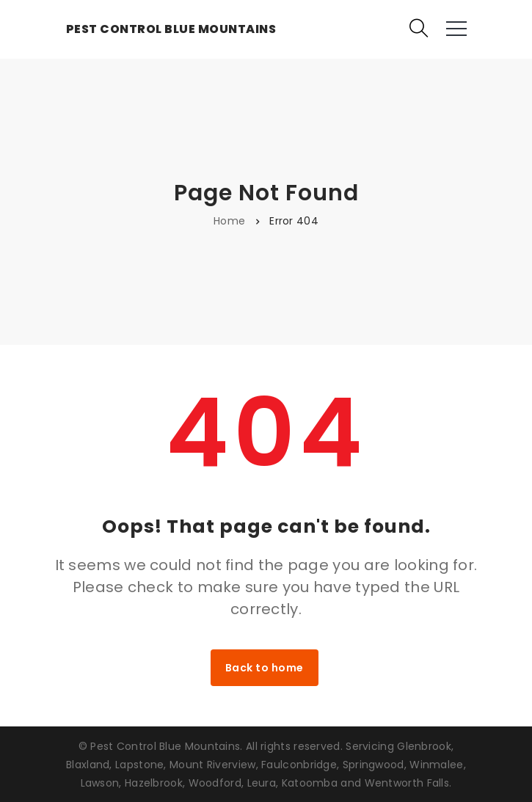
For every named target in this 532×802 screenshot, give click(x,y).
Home (229, 221)
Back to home (265, 668)
